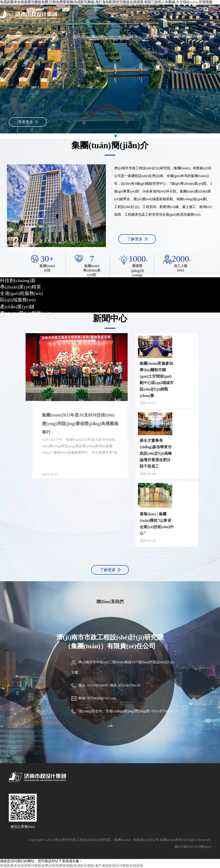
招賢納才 (14, 43)
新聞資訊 (160, 36)
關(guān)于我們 (46, 36)
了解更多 (135, 239)
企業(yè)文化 (128, 36)
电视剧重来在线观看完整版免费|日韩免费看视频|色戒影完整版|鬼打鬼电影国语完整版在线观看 (72, 866)
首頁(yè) (14, 36)
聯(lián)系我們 (192, 36)
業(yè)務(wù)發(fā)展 (88, 36)
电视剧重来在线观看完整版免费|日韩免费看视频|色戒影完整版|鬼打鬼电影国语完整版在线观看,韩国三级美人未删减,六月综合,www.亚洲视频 (106, 2)
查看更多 (23, 122)
